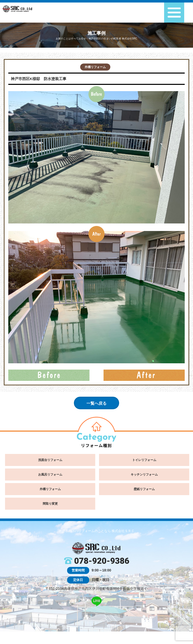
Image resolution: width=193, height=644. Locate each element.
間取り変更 (50, 504)
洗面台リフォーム (50, 460)
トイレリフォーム (144, 460)
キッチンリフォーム (144, 475)
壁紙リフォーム (144, 489)
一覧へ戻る (96, 403)
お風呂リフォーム (50, 475)
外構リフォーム (95, 67)
